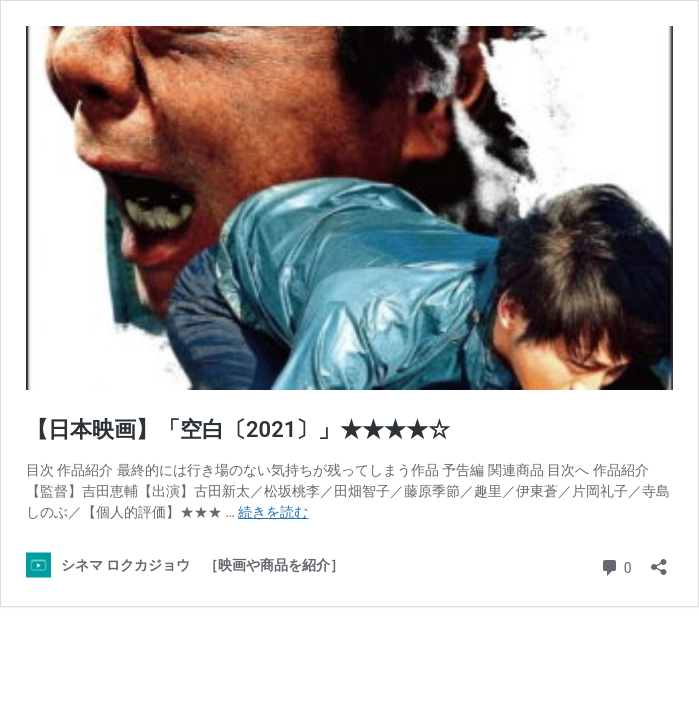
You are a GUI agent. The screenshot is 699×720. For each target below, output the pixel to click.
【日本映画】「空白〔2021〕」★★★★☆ (238, 429)
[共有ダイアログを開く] (659, 560)
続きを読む (273, 512)
